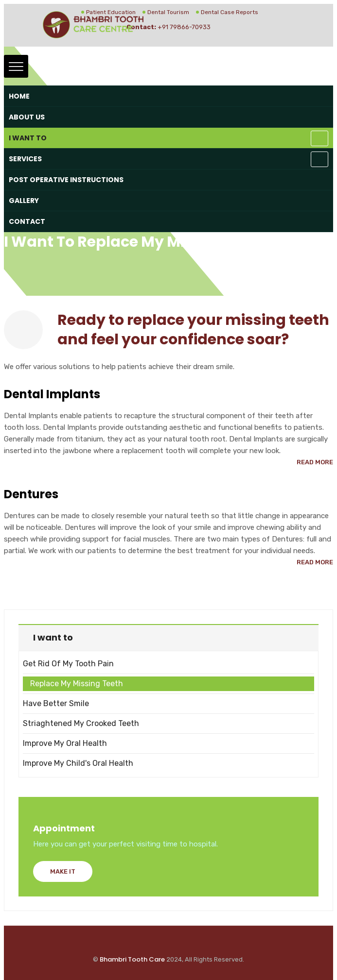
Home (19, 96)
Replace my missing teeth (77, 684)
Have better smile (56, 703)
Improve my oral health (65, 743)
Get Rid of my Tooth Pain (68, 664)
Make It (63, 871)
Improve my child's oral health (78, 763)
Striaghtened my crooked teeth (81, 723)
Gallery (24, 201)
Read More (315, 462)
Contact (27, 221)
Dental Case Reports (230, 12)
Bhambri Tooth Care (132, 959)
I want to (28, 138)
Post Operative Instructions (66, 180)
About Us (27, 117)
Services (25, 159)
